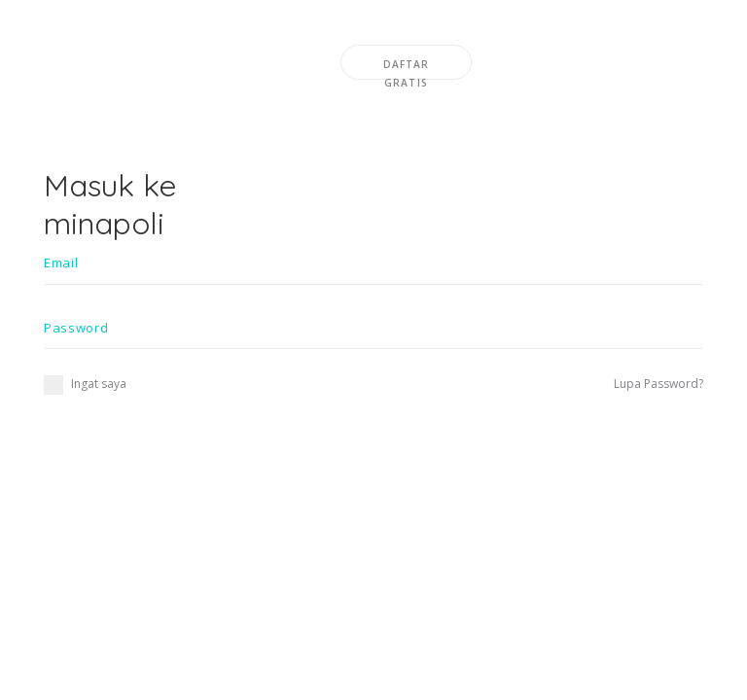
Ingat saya (85, 384)
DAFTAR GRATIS (407, 69)
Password (76, 328)
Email (61, 262)
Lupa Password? (658, 384)
